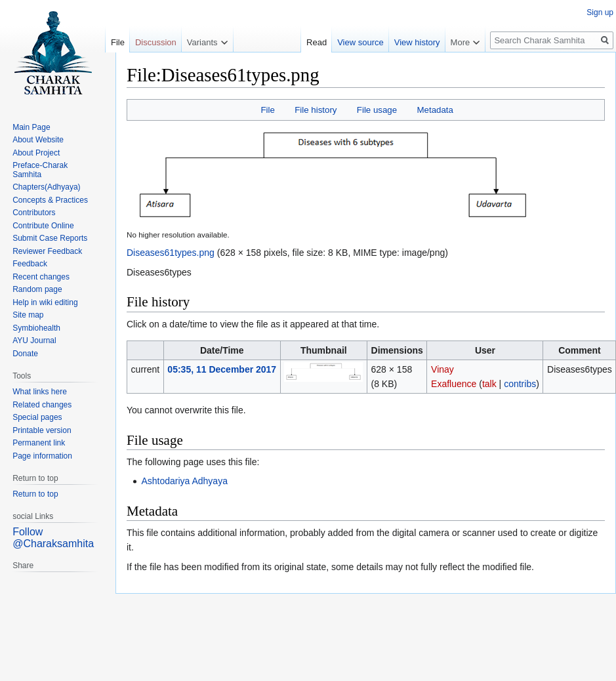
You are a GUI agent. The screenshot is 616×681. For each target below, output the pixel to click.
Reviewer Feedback (47, 251)
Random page (37, 289)
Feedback (30, 264)
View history (417, 42)
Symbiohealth (36, 328)
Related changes (42, 405)
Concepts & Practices (50, 200)
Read (317, 42)
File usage (377, 110)
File (267, 110)
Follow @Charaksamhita (53, 538)
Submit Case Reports (50, 238)
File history (316, 110)
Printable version (42, 430)
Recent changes (41, 277)
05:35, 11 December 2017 (222, 369)
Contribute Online (43, 226)
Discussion (156, 42)
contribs (520, 384)
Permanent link (39, 443)
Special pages (37, 417)
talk (489, 384)
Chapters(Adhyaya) (46, 187)
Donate (25, 354)
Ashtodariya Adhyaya (184, 481)
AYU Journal (34, 340)
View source (360, 42)
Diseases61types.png (171, 253)
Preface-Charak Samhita (40, 170)
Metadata (435, 110)
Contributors (34, 213)
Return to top (35, 494)
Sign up (600, 12)
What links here (40, 392)
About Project (36, 153)
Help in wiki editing (45, 302)
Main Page (31, 127)
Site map (28, 315)
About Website (38, 140)
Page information (42, 456)
